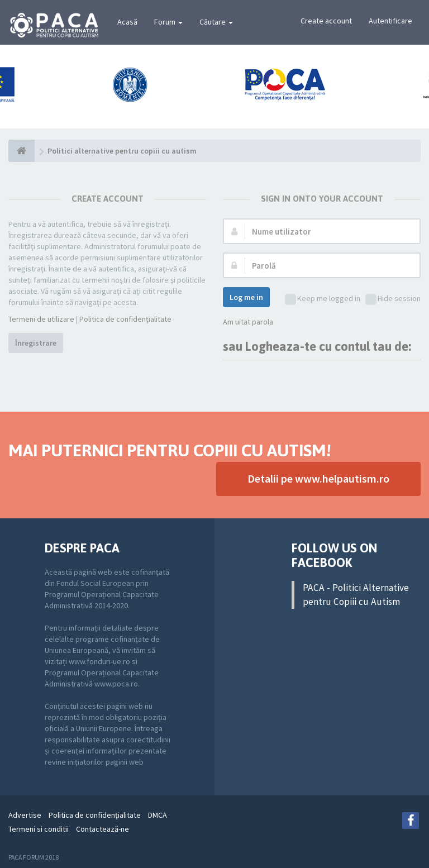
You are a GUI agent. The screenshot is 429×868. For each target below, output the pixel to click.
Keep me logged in (323, 299)
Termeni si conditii (39, 829)
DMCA (158, 815)
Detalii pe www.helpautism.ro (318, 478)
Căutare (216, 22)
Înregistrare (36, 343)
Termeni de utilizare (41, 319)
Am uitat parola (248, 322)
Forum (168, 22)
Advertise (25, 815)
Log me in (246, 297)
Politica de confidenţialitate (125, 319)
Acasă (127, 22)
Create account (326, 21)
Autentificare (390, 21)
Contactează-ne (103, 829)
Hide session (393, 299)
